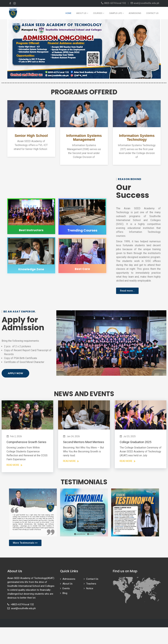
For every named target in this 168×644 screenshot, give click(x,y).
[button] (79, 76)
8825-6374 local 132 (115, 3)
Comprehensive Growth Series (26, 442)
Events (66, 588)
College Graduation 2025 (136, 442)
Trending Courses (82, 230)
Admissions (135, 13)
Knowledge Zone (31, 269)
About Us (82, 13)
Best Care (82, 269)
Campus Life (116, 13)
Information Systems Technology (137, 138)
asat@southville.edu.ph (146, 3)
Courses (99, 13)
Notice (90, 588)
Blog (65, 593)
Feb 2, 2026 (16, 436)
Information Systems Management (84, 138)
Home (68, 13)
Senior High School (31, 136)
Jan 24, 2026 (73, 436)
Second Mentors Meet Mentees (84, 442)
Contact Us (152, 13)
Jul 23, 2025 (129, 436)
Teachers (91, 584)
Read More (14, 465)
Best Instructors (31, 230)
